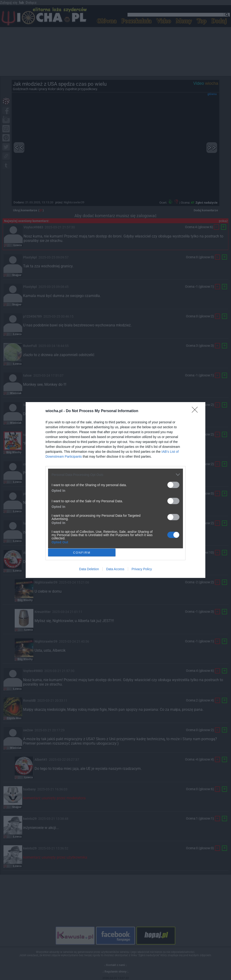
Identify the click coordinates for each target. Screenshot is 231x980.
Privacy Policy (142, 569)
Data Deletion (89, 569)
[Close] (196, 411)
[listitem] (115, 475)
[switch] (173, 485)
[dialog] (115, 490)
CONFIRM (82, 553)
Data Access (115, 569)
